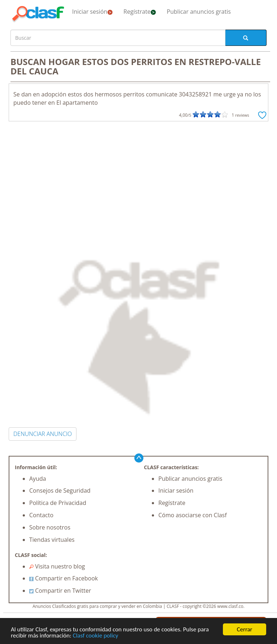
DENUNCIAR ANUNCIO (43, 434)
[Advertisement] (138, 176)
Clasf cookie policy (96, 636)
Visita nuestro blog (57, 566)
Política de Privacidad (58, 503)
